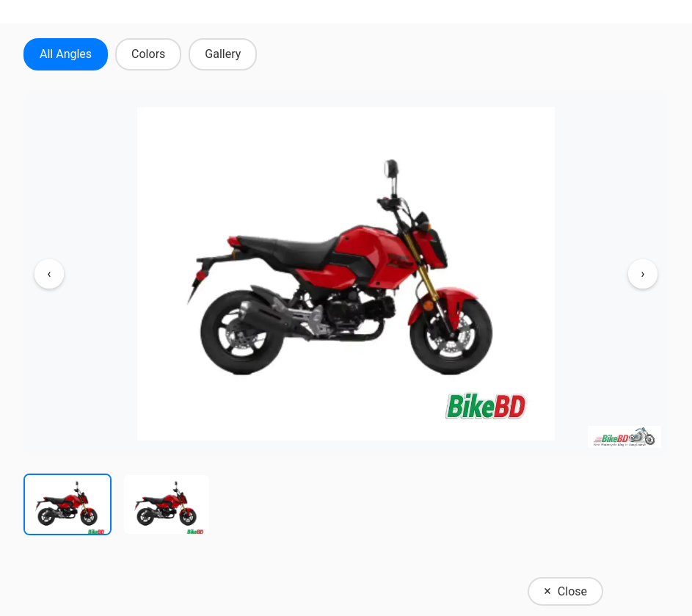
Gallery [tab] (223, 54)
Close (565, 591)
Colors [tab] (148, 54)
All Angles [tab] (66, 54)
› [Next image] (643, 273)
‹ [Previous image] (50, 273)
